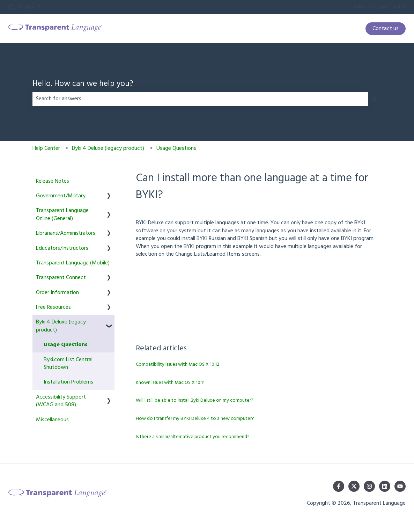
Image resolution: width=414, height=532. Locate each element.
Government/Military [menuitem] (61, 196)
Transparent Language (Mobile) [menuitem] (73, 263)
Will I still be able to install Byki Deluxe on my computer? (195, 400)
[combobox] (200, 99)
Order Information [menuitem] (57, 293)
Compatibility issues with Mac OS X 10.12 (178, 365)
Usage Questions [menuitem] (65, 345)
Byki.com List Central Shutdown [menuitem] (68, 364)
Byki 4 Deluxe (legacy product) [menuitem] (61, 326)
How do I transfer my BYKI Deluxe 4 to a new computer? (195, 419)
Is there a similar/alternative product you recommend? (193, 437)
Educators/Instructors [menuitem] (62, 248)
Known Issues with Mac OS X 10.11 (170, 383)
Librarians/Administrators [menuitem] (66, 233)
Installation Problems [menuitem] (68, 382)
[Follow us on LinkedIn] (385, 486)
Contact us (386, 29)
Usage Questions (176, 148)
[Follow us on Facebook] (339, 486)
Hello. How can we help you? (83, 84)
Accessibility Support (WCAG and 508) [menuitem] (61, 401)
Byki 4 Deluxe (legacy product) (108, 148)
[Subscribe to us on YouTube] (400, 486)
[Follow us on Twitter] (354, 486)
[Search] (375, 99)
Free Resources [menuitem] (53, 307)
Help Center (46, 148)
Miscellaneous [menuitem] (52, 420)
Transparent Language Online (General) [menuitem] (62, 214)
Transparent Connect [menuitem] (61, 278)
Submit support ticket (379, 7)
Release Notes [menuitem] (53, 181)
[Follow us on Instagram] (369, 486)
